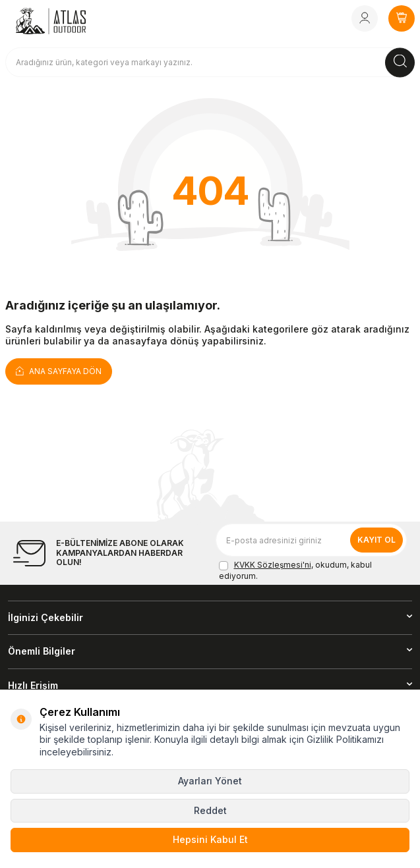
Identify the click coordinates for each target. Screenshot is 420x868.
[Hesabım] (365, 18)
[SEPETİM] (402, 18)
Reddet (210, 810)
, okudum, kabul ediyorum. (295, 570)
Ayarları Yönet (210, 781)
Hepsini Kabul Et (210, 839)
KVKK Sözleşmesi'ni (273, 565)
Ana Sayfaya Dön (59, 370)
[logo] (51, 21)
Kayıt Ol (376, 540)
